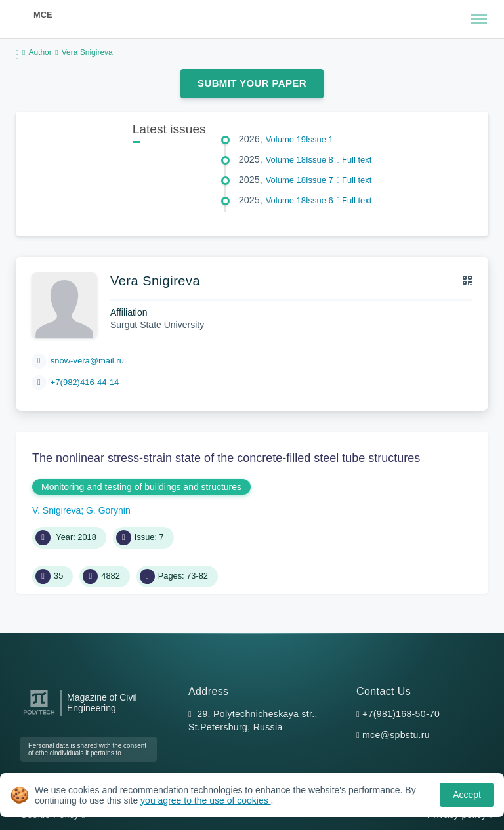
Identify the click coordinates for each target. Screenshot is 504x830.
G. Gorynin (108, 510)
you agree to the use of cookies (205, 800)
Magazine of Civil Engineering (102, 703)
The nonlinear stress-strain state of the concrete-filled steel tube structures (226, 458)
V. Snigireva (56, 510)
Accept (467, 795)
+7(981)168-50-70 (401, 714)
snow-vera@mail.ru (87, 361)
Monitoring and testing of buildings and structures (141, 487)
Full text (354, 160)
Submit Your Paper (252, 83)
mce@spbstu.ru (396, 735)
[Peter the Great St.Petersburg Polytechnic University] (39, 715)
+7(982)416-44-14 (85, 382)
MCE (43, 15)
